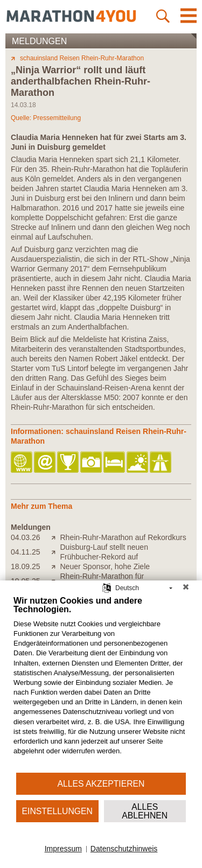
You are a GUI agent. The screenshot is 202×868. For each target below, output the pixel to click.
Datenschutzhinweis (124, 849)
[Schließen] (186, 589)
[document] (101, 684)
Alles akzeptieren (101, 784)
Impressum (63, 849)
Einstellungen (57, 811)
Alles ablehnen (145, 811)
